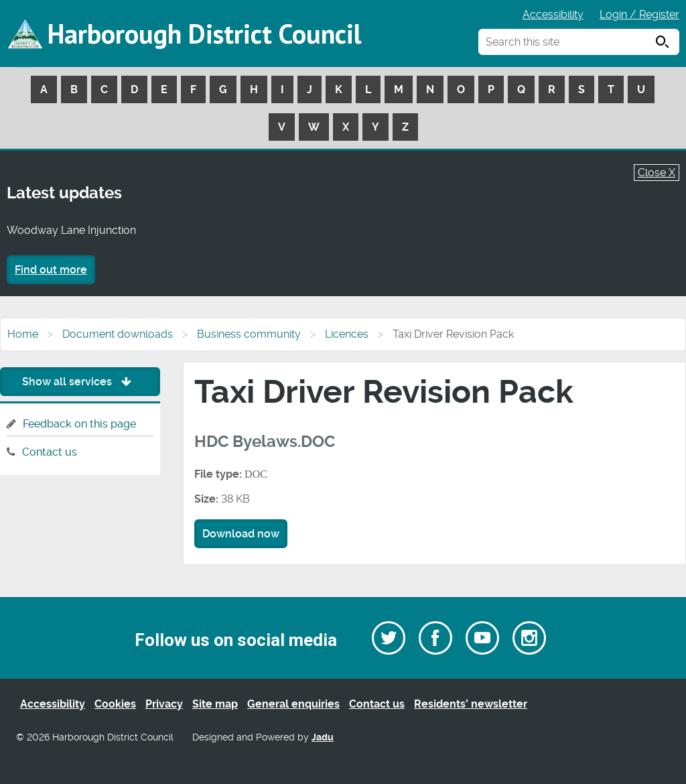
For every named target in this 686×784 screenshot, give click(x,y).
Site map (215, 704)
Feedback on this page (79, 424)
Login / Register (639, 14)
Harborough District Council (204, 34)
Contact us (50, 452)
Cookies (115, 704)
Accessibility (553, 14)
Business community (249, 334)
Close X (657, 173)
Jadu (323, 737)
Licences (347, 334)
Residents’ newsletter (471, 704)
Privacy (164, 704)
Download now (241, 534)
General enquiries (293, 704)
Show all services (80, 382)
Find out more (51, 270)
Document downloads (118, 334)
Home (23, 334)
